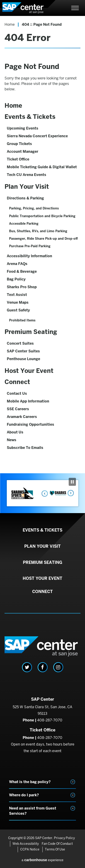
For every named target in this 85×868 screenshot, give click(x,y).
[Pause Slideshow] (72, 482)
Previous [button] (43, 493)
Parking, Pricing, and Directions (34, 208)
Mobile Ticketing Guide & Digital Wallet (42, 167)
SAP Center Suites (23, 351)
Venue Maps (18, 302)
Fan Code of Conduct (57, 844)
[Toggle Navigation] (75, 8)
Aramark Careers (22, 417)
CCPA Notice (30, 849)
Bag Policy (16, 279)
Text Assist (17, 295)
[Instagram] (58, 667)
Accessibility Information (29, 256)
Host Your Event (29, 371)
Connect (17, 382)
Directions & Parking (25, 198)
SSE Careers (18, 409)
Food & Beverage (22, 271)
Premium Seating (31, 332)
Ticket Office (18, 159)
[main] (42, 245)
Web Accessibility (26, 844)
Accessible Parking (24, 224)
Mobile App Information (28, 401)
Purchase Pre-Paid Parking (30, 246)
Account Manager (23, 151)
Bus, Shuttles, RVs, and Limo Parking (38, 231)
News (12, 440)
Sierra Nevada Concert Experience (37, 136)
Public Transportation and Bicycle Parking (42, 216)
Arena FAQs (17, 264)
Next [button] (70, 493)
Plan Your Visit (27, 187)
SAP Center (27, 8)
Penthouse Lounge (23, 359)
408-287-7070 (50, 720)
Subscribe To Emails (25, 448)
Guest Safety (18, 310)
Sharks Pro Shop (22, 287)
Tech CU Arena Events (27, 175)
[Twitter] (27, 667)
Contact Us (17, 393)
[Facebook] (43, 667)
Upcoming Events (23, 128)
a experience (42, 860)
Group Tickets (19, 144)
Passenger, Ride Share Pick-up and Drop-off (43, 239)
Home (10, 24)
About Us (15, 432)
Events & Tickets (30, 117)
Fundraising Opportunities (30, 424)
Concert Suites (20, 343)
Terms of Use (55, 849)
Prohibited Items (22, 320)
